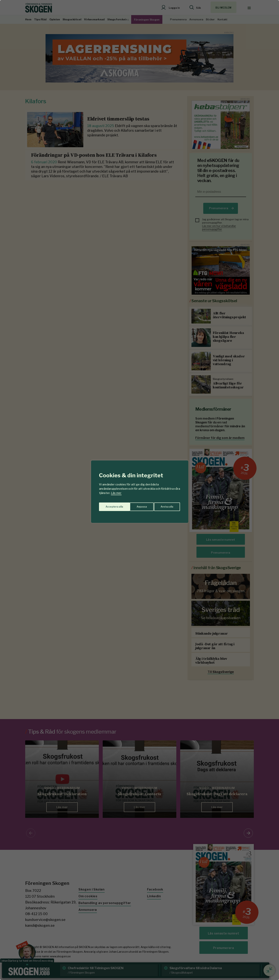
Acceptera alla (165, 505)
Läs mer (116, 493)
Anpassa (110, 505)
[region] (139, 490)
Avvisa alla (135, 505)
